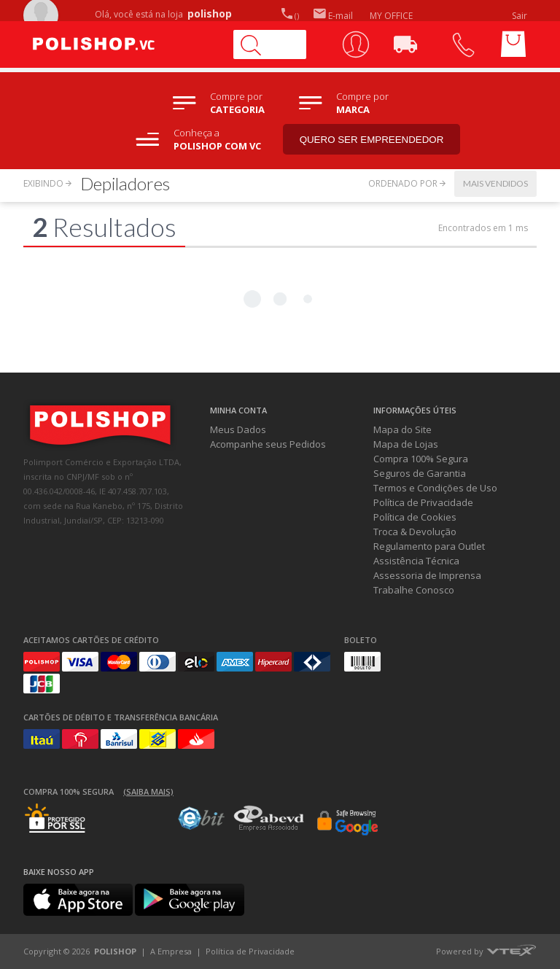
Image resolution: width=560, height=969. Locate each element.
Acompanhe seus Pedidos (268, 444)
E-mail (333, 16)
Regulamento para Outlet (429, 546)
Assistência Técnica (416, 561)
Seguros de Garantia (420, 473)
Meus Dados (238, 429)
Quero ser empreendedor (372, 140)
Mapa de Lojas (406, 444)
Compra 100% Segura (421, 459)
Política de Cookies (415, 517)
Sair (521, 16)
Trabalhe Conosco (414, 590)
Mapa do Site (402, 429)
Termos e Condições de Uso (435, 488)
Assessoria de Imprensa (427, 575)
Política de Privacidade (423, 502)
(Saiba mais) (148, 791)
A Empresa (171, 951)
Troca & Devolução (415, 532)
